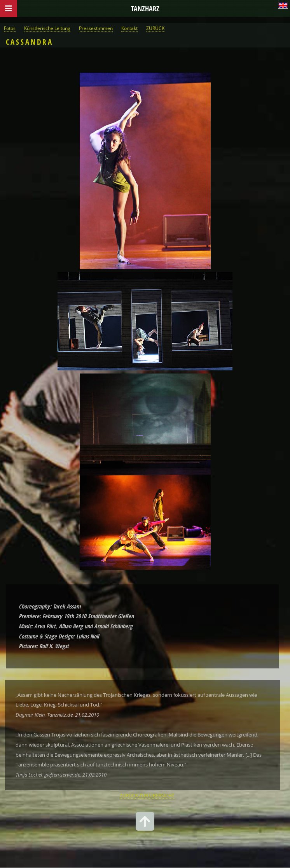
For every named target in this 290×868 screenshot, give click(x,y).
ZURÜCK (155, 28)
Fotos (10, 28)
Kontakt (129, 28)
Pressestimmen (96, 28)
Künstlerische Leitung (47, 28)
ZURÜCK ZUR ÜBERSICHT (147, 795)
